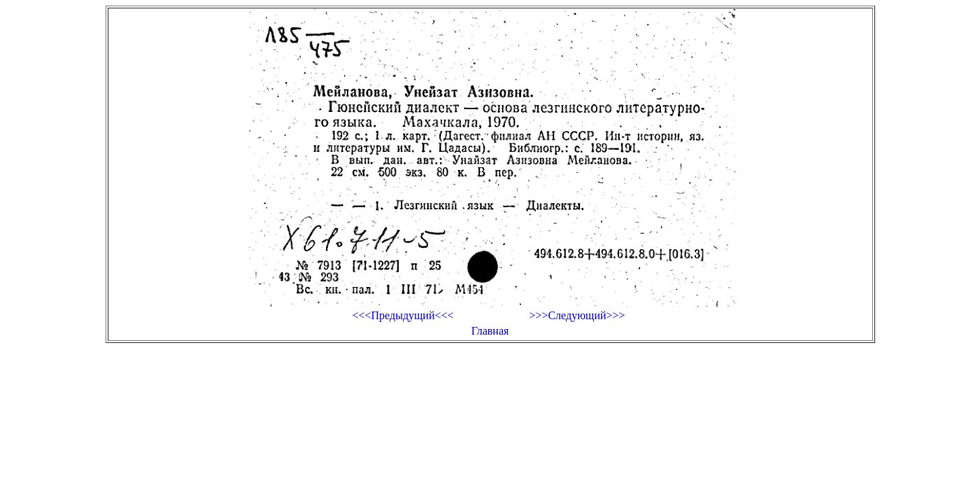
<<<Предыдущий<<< (403, 315)
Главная (490, 331)
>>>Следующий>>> (577, 315)
